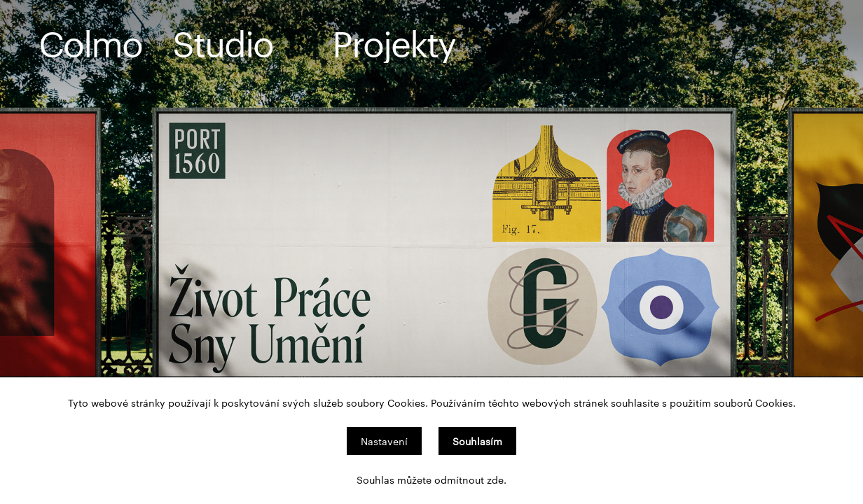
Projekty (394, 42)
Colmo (90, 42)
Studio (223, 42)
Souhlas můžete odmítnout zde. (431, 479)
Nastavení (384, 441)
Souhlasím (477, 441)
